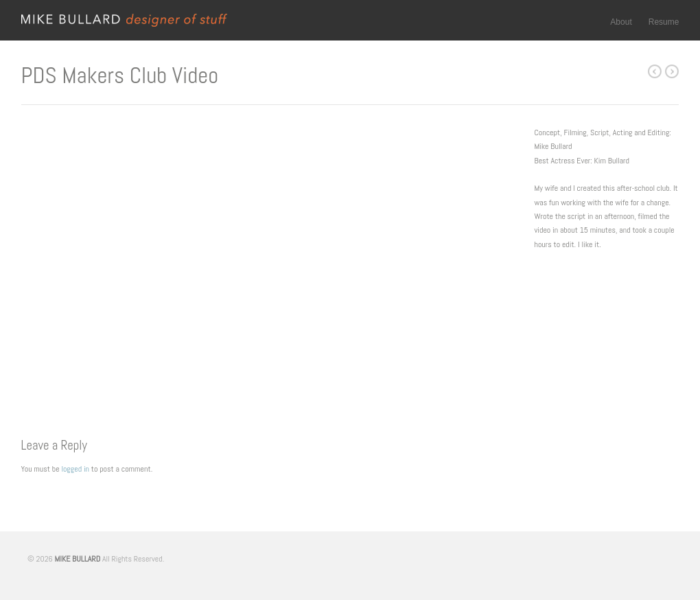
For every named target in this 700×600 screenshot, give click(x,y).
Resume (664, 22)
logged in (75, 469)
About (621, 22)
